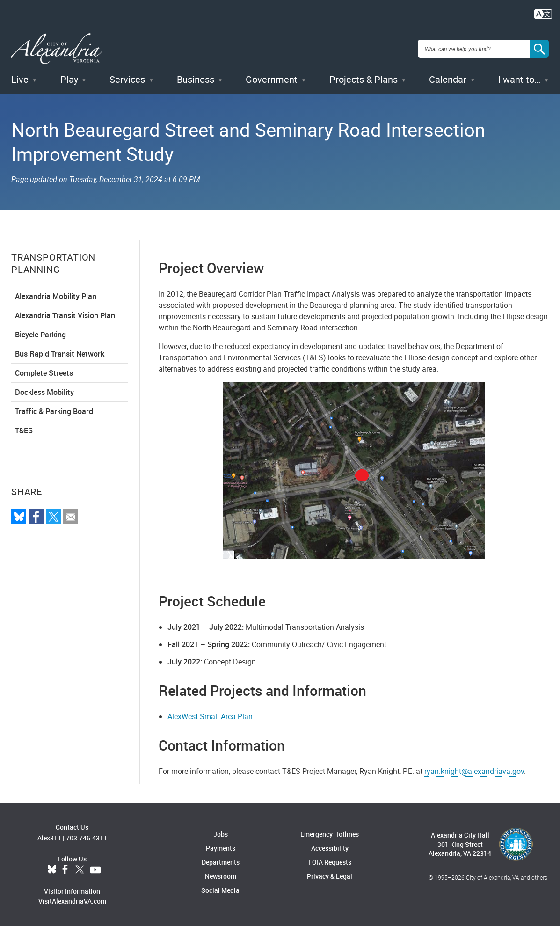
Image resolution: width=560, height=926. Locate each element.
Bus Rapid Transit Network (60, 354)
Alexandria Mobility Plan (56, 296)
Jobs (221, 834)
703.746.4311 (87, 838)
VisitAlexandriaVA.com (72, 901)
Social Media (220, 890)
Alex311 (49, 838)
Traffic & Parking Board (54, 411)
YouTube (95, 870)
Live (20, 79)
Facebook (65, 870)
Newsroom (221, 876)
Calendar (448, 79)
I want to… (519, 79)
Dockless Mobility (44, 392)
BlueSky (52, 870)
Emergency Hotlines (330, 834)
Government (272, 79)
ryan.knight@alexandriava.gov (474, 771)
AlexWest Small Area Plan (210, 716)
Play (69, 79)
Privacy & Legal (330, 876)
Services (127, 79)
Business (196, 79)
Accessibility (330, 848)
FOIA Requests (330, 862)
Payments (221, 848)
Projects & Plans (364, 79)
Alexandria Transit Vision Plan (65, 315)
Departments (221, 862)
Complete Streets (44, 373)
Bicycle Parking (40, 335)
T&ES (24, 430)
